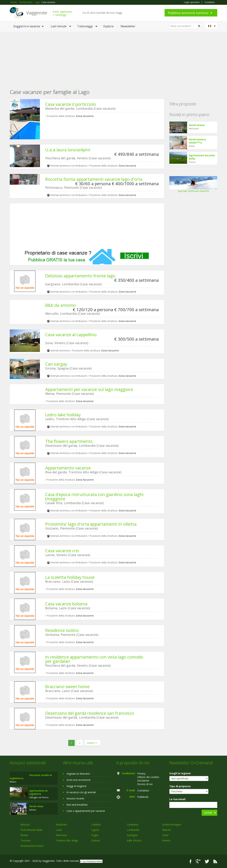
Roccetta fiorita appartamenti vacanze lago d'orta (94, 179)
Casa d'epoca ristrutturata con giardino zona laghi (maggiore (94, 496)
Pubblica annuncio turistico (188, 13)
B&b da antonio (60, 305)
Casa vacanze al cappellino (71, 334)
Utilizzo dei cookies (148, 777)
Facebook (191, 861)
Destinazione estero (32, 846)
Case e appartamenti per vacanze (86, 811)
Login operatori (192, 2)
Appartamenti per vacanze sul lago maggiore (89, 389)
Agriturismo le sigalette (38, 792)
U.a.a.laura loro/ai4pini (68, 150)
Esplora (108, 26)
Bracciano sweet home (67, 686)
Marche (167, 830)
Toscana (25, 840)
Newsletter (128, 26)
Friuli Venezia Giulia (31, 830)
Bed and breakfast (77, 805)
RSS (215, 861)
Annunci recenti (75, 798)
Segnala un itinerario (78, 774)
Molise (24, 835)
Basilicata (61, 824)
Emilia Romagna (172, 824)
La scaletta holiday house (70, 577)
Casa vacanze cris (62, 551)
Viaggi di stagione (77, 786)
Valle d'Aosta (134, 840)
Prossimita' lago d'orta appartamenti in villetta (91, 524)
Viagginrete (37, 13)
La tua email (178, 799)
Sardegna (132, 835)
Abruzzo (25, 824)
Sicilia (165, 835)
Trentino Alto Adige (67, 840)
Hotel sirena (197, 125)
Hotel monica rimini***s (197, 141)
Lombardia (133, 830)
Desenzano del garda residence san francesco (90, 713)
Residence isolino (62, 630)
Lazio (59, 830)
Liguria (95, 830)
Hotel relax (36, 806)
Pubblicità (143, 797)
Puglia (95, 835)
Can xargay (56, 364)
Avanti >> (92, 743)
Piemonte (61, 835)
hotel (56, 12)
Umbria (95, 840)
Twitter (207, 861)
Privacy (141, 773)
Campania (133, 824)
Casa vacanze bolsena (66, 604)
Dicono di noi (145, 784)
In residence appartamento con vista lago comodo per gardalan (94, 659)
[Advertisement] (113, 58)
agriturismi (66, 12)
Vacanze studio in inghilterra (31, 777)
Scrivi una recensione (79, 780)
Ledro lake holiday (63, 415)
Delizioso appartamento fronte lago (80, 276)
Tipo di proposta (181, 786)
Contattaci (210, 2)
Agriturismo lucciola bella (202, 157)
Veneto (166, 840)
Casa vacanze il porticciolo (71, 104)
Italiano (212, 26)
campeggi (61, 15)
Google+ (198, 861)
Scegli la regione (181, 773)
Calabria (96, 824)
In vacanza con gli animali (81, 792)
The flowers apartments (69, 441)
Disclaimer (143, 781)
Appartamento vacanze (68, 468)
